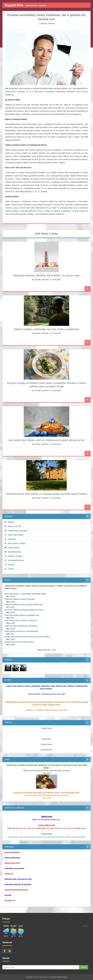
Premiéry (11, 565)
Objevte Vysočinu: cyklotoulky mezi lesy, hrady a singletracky (46, 329)
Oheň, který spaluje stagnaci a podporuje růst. (22, 615)
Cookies (11, 569)
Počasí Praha (46, 728)
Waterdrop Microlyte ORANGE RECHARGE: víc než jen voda (46, 276)
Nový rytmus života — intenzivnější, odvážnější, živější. (25, 594)
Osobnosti (12, 539)
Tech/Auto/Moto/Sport (16, 560)
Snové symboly (14, 548)
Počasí (86, 926)
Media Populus (62, 977)
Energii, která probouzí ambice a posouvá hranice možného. (27, 637)
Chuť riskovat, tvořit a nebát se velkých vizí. (21, 621)
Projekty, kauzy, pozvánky (18, 531)
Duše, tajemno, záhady (17, 543)
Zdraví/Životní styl (15, 552)
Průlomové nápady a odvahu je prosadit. (20, 599)
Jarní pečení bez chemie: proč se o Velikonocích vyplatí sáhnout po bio (46, 440)
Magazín (11, 522)
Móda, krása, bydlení (16, 535)
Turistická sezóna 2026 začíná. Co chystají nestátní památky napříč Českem (46, 494)
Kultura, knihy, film (15, 526)
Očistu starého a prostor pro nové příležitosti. (21, 631)
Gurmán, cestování (48, 23)
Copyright (29, 977)
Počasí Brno (46, 739)
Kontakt (53, 977)
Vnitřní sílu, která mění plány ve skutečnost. (21, 626)
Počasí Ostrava (46, 744)
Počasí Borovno (47, 750)
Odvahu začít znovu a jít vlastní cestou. (19, 642)
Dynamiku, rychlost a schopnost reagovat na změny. (24, 610)
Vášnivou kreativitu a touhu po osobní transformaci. (24, 604)
